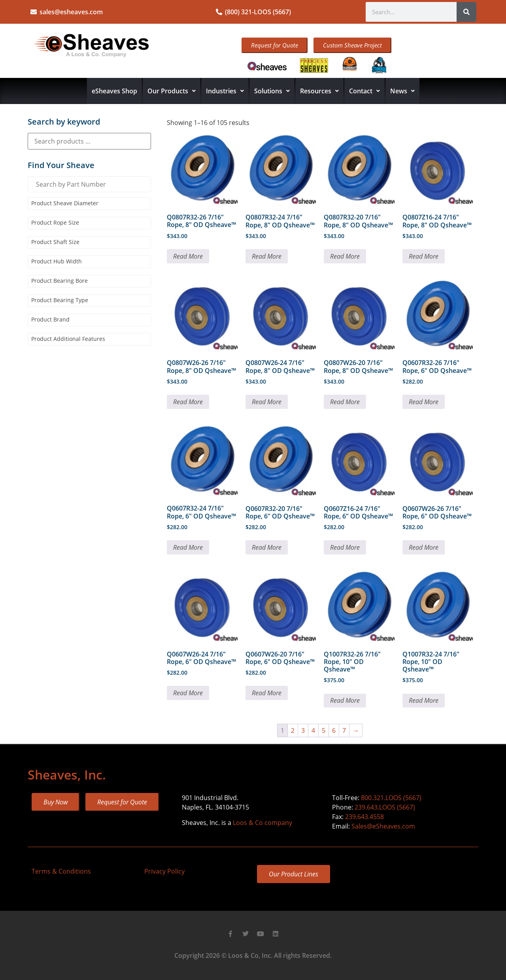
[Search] (466, 12)
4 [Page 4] (313, 730)
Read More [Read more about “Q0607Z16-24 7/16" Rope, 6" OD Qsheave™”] (345, 547)
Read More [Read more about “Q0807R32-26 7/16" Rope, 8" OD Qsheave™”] (188, 256)
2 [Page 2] (293, 730)
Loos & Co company (262, 823)
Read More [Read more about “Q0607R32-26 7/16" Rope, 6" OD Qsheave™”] (424, 402)
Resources (319, 91)
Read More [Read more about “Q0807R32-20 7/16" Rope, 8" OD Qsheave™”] (345, 256)
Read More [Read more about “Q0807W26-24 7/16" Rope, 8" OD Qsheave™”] (267, 402)
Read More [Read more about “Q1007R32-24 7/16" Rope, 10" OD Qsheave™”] (424, 700)
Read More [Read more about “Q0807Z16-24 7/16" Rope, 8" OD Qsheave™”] (424, 256)
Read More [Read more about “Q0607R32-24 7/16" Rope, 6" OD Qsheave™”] (188, 547)
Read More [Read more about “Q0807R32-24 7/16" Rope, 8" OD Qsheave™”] (267, 256)
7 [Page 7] (344, 730)
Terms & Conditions (61, 871)
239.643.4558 (364, 817)
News (402, 91)
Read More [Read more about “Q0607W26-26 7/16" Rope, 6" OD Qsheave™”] (424, 547)
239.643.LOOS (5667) (385, 807)
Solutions (272, 91)
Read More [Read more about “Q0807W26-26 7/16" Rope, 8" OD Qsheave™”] (188, 402)
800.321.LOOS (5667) (391, 798)
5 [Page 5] (324, 730)
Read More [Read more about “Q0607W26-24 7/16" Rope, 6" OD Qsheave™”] (188, 693)
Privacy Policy (164, 871)
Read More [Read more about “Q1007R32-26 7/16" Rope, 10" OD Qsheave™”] (345, 700)
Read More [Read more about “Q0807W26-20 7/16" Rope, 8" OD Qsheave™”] (345, 402)
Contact (364, 91)
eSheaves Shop (114, 91)
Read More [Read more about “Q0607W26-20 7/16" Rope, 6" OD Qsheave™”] (267, 693)
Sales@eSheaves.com (383, 826)
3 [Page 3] (303, 730)
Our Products (172, 91)
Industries (225, 91)
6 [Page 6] (334, 730)
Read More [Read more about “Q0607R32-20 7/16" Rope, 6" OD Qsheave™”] (267, 547)
